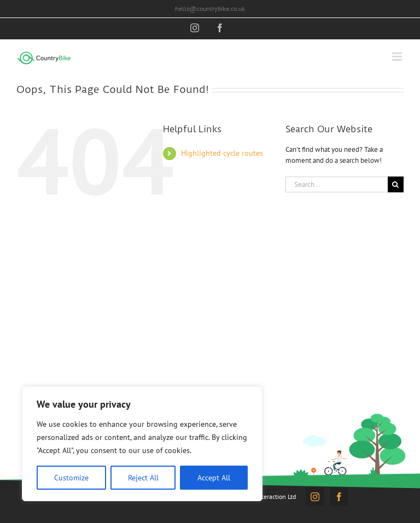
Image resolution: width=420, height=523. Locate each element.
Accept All (214, 478)
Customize (71, 478)
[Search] (396, 184)
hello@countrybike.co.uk (210, 8)
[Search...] (337, 184)
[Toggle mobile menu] (398, 57)
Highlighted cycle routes (222, 153)
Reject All (143, 478)
